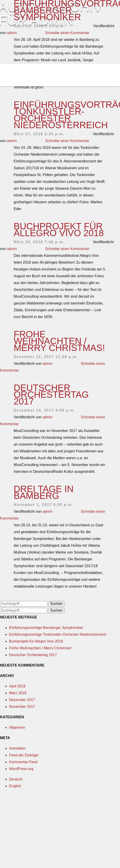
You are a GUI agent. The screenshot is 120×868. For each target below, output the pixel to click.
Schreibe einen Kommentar (67, 141)
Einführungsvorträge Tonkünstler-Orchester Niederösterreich (58, 634)
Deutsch (16, 779)
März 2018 (18, 693)
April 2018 (17, 686)
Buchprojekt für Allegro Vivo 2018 (59, 230)
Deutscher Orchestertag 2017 (51, 395)
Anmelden (17, 748)
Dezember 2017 (22, 700)
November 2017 (22, 707)
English (15, 786)
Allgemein (17, 727)
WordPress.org (21, 769)
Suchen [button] (56, 604)
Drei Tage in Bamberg (44, 492)
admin (12, 141)
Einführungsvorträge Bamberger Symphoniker (46, 628)
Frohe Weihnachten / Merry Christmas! (59, 341)
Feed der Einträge (24, 755)
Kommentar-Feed (23, 762)
